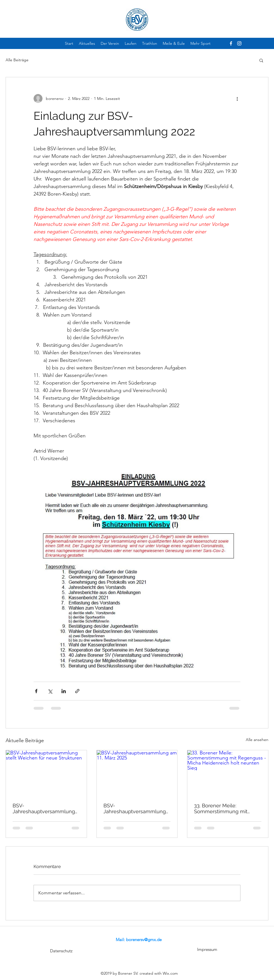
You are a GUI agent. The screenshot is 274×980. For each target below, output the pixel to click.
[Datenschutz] (61, 951)
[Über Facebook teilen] (36, 691)
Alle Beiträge (17, 60)
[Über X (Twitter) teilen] (50, 691)
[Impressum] (207, 949)
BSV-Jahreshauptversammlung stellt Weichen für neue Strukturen (44, 808)
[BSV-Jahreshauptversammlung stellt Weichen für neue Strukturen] (46, 773)
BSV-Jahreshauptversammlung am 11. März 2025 (135, 808)
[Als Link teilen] (77, 691)
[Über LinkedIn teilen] (64, 691)
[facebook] (231, 43)
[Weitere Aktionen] (237, 99)
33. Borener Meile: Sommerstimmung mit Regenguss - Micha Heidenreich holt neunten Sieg (225, 808)
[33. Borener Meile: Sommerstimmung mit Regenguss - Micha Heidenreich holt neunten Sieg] (228, 773)
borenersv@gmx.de (144, 940)
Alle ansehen (257, 740)
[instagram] (239, 43)
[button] (261, 60)
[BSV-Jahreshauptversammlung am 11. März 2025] (137, 773)
